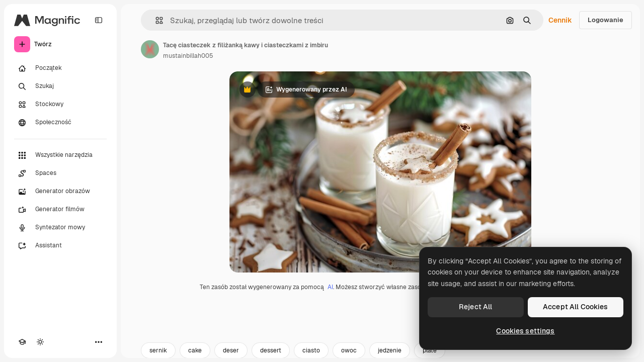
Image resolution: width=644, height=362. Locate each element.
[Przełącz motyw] (40, 342)
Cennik (560, 20)
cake (195, 350)
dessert (271, 350)
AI (330, 287)
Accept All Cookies (576, 307)
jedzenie (390, 350)
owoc (349, 350)
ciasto (311, 350)
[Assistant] (60, 246)
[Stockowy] (60, 105)
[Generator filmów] (60, 210)
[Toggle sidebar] (99, 20)
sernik (158, 350)
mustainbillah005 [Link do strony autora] (188, 56)
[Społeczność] (60, 123)
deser (231, 350)
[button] (155, 20)
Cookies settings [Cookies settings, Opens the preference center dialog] (525, 331)
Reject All (475, 307)
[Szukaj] (60, 86)
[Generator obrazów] (60, 192)
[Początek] (60, 68)
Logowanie (606, 20)
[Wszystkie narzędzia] (60, 155)
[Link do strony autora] (150, 49)
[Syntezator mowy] (60, 228)
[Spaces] (60, 173)
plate (430, 350)
